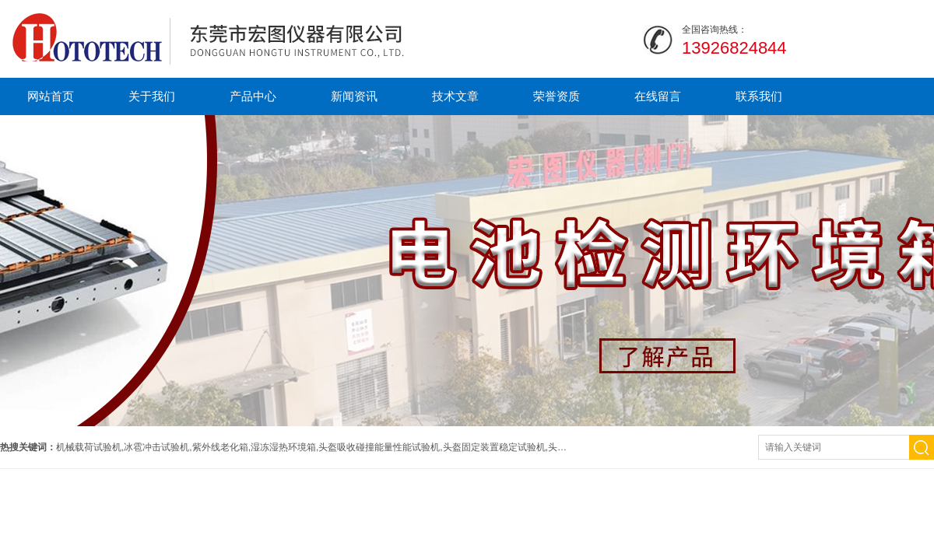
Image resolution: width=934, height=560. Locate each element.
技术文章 (455, 96)
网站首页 (51, 96)
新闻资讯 (354, 96)
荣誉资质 (557, 96)
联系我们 (759, 96)
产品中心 (253, 96)
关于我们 (152, 96)
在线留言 (658, 96)
